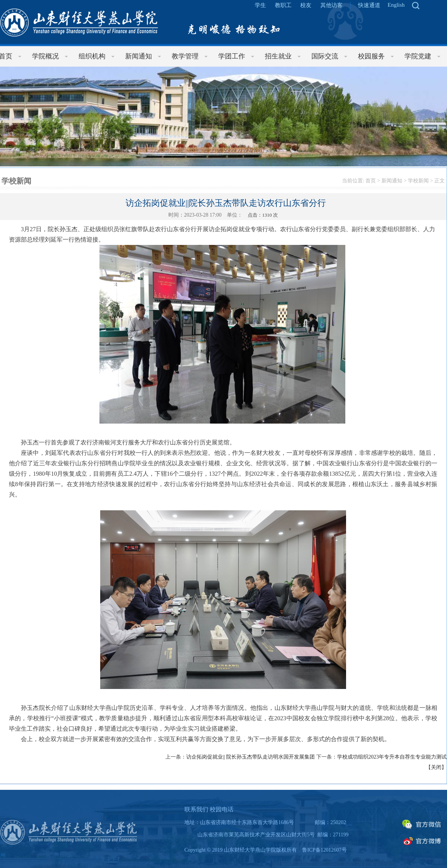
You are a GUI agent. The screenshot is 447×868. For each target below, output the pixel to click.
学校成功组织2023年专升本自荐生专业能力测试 (392, 757)
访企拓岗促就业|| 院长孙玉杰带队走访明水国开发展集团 (251, 757)
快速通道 (369, 5)
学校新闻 (418, 181)
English (396, 5)
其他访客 (332, 5)
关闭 (436, 767)
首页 (371, 181)
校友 (306, 5)
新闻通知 (392, 181)
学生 (260, 5)
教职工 (283, 5)
